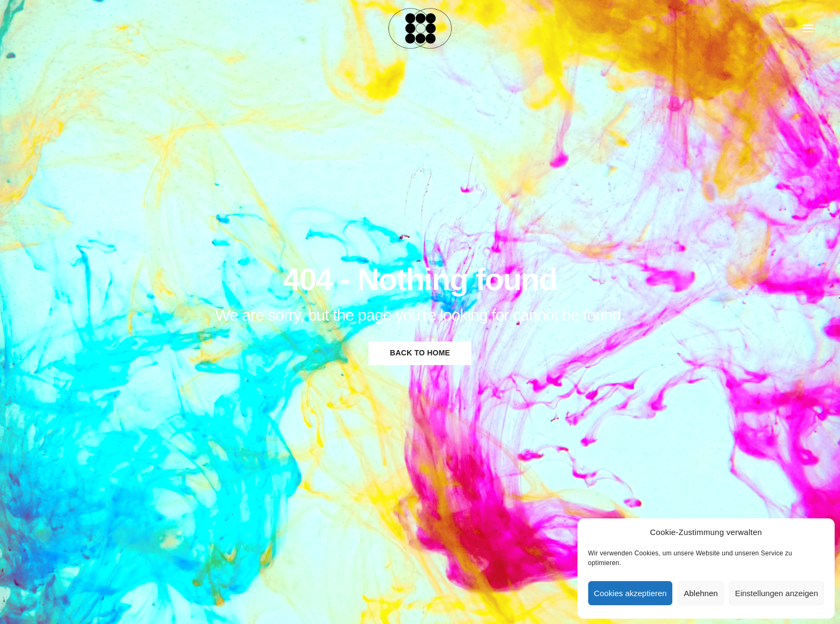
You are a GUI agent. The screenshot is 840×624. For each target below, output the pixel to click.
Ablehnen (700, 593)
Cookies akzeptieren (631, 593)
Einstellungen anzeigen (777, 593)
